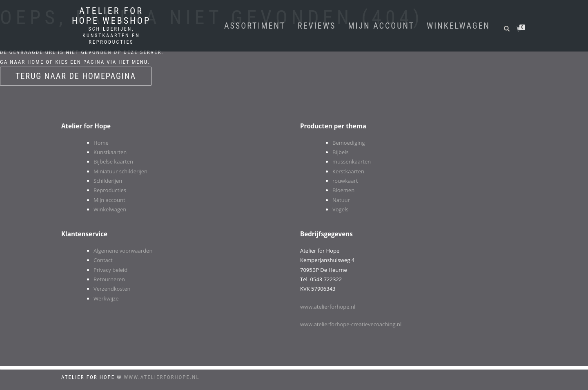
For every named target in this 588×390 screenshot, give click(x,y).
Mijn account (381, 26)
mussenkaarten (352, 161)
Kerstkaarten (348, 171)
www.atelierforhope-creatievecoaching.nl (351, 324)
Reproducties (110, 190)
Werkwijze (106, 298)
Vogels (340, 209)
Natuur (341, 200)
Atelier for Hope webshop (111, 16)
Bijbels (341, 152)
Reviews (317, 26)
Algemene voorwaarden (123, 251)
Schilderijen (108, 181)
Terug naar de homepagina (76, 76)
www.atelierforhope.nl (328, 307)
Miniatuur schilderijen (120, 171)
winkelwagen (458, 26)
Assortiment (255, 26)
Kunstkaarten (110, 152)
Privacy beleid (110, 270)
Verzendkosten (112, 289)
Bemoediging (349, 143)
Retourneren (109, 279)
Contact (103, 260)
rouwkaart (345, 181)
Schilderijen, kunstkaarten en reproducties (111, 36)
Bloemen (343, 190)
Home (101, 143)
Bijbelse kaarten (113, 161)
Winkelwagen (110, 209)
